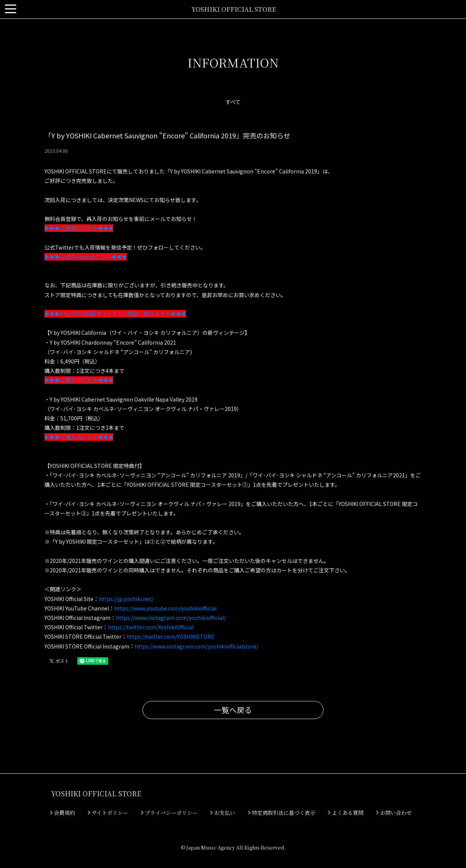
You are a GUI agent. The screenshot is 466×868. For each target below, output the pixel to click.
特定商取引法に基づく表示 (282, 813)
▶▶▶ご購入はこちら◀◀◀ (79, 380)
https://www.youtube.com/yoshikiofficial (165, 608)
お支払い (223, 813)
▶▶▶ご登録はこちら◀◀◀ (79, 228)
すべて (233, 102)
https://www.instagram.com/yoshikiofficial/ (171, 618)
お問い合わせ (394, 813)
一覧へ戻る (233, 710)
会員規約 (63, 813)
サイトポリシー (108, 813)
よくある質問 (346, 813)
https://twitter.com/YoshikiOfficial (151, 627)
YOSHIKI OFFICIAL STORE (234, 9)
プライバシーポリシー (169, 813)
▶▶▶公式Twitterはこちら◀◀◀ (86, 257)
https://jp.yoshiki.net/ (126, 599)
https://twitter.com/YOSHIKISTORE (171, 636)
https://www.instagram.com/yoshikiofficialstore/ (196, 646)
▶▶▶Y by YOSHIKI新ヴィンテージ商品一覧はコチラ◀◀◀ (115, 314)
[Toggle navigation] (11, 9)
